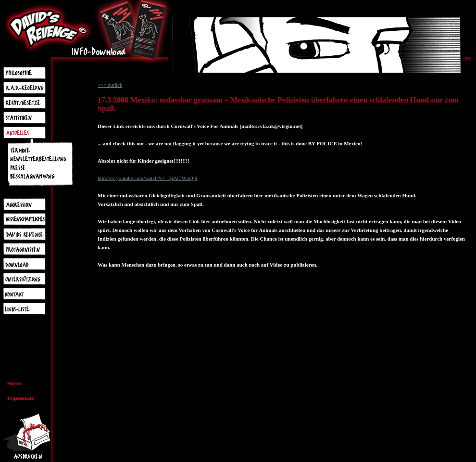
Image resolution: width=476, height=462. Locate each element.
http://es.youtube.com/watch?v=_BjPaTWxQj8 (147, 178)
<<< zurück (110, 85)
